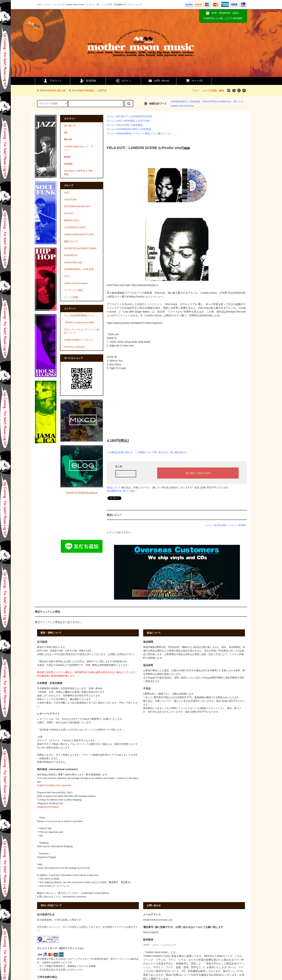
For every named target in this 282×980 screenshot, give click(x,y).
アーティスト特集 (73, 290)
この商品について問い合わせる (151, 452)
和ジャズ (238, 102)
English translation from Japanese (54, 785)
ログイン (123, 81)
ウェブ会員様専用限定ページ (79, 316)
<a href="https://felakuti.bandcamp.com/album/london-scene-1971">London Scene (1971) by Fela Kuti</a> (143, 401)
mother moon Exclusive (182, 106)
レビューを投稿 (237, 525)
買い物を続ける (178, 452)
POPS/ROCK (71, 255)
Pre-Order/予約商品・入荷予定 (87, 90)
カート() (194, 81)
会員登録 (88, 81)
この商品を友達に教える (120, 452)
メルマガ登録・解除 (213, 90)
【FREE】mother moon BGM (79, 323)
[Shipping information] (48, 807)
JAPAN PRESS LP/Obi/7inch (217, 102)
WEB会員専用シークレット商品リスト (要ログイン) (143, 134)
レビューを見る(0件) (216, 525)
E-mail (48, 821)
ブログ (195, 90)
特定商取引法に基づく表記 (121, 491)
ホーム (110, 117)
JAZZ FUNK (144, 121)
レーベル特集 (71, 297)
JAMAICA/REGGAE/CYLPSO (79, 234)
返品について (114, 487)
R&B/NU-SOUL (72, 220)
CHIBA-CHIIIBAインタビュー (79, 340)
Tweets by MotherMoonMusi (82, 493)
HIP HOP (69, 213)
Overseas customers (74, 347)
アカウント (53, 81)
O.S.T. (67, 276)
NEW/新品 (130, 121)
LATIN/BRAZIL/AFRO (141, 117)
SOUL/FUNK (123, 125)
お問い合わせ (159, 81)
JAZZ (119, 121)
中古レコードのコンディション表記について (82, 331)
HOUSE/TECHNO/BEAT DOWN (80, 248)
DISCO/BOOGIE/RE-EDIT (77, 206)
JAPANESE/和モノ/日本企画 (185, 102)
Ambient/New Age (73, 262)
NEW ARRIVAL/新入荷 (51, 90)
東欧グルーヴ (71, 241)
